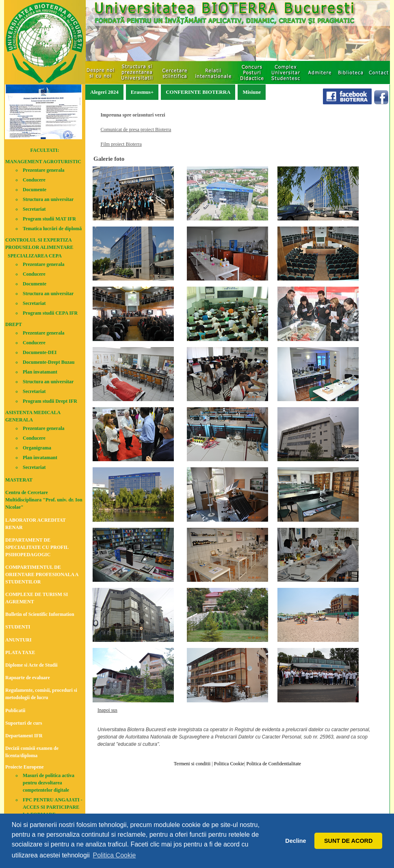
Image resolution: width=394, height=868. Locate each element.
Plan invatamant (40, 372)
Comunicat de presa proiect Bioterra (136, 130)
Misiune (252, 92)
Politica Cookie (228, 764)
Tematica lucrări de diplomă (52, 229)
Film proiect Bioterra (121, 144)
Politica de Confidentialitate (273, 764)
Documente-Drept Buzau (49, 362)
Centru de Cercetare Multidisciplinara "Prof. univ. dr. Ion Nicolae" (44, 500)
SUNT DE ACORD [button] (348, 841)
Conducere (34, 180)
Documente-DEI (40, 352)
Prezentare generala (44, 170)
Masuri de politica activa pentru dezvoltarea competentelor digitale (49, 783)
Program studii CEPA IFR (50, 313)
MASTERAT (19, 480)
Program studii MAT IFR (49, 219)
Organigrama (37, 448)
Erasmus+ (142, 92)
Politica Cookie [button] (115, 855)
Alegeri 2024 (104, 92)
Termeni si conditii (192, 764)
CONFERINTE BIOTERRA (198, 92)
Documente (35, 190)
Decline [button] (295, 841)
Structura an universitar (48, 199)
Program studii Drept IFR (50, 401)
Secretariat (34, 209)
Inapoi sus (107, 710)
